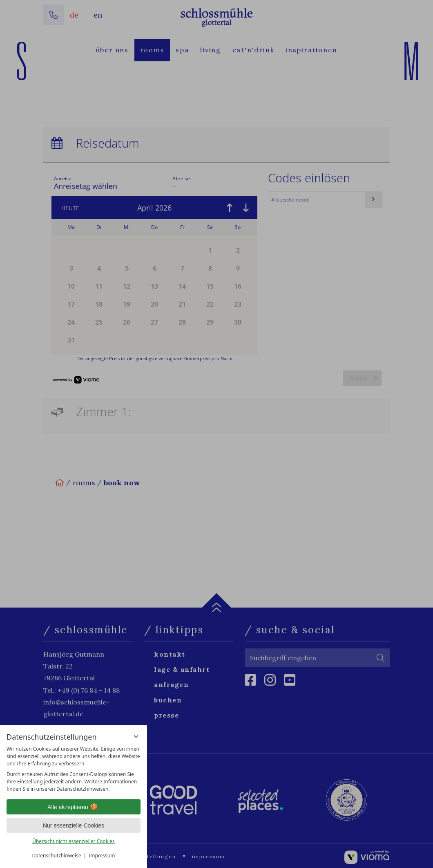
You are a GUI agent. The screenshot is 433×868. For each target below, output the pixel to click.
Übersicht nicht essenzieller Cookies (74, 841)
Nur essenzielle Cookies (74, 825)
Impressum (102, 856)
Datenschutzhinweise (57, 856)
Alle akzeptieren (74, 807)
